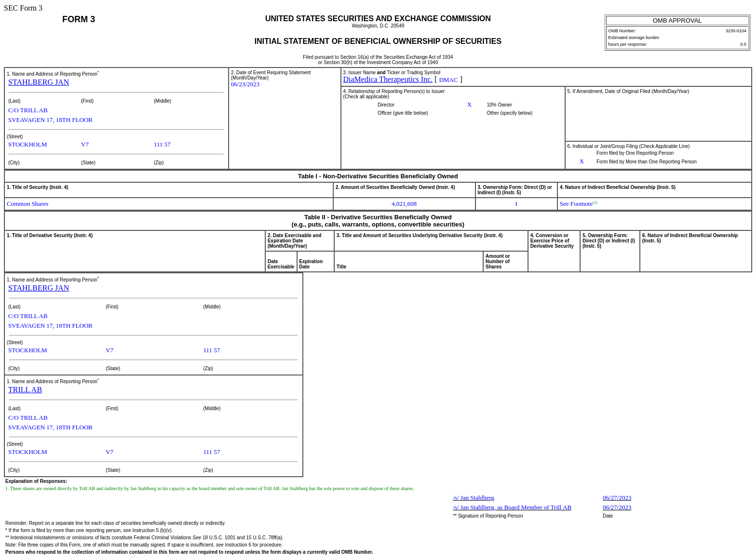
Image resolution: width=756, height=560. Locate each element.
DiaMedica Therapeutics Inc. (388, 79)
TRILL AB (25, 390)
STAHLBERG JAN (39, 82)
